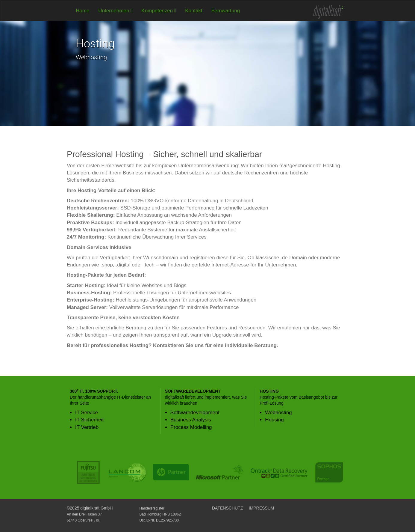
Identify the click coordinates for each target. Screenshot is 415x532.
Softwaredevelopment (195, 413)
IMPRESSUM (262, 508)
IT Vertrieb (87, 427)
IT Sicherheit (89, 420)
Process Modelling (191, 427)
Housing (274, 420)
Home (82, 11)
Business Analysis (191, 420)
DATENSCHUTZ (227, 508)
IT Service (87, 413)
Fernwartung (226, 11)
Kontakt (194, 11)
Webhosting (278, 413)
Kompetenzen (159, 11)
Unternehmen (115, 11)
